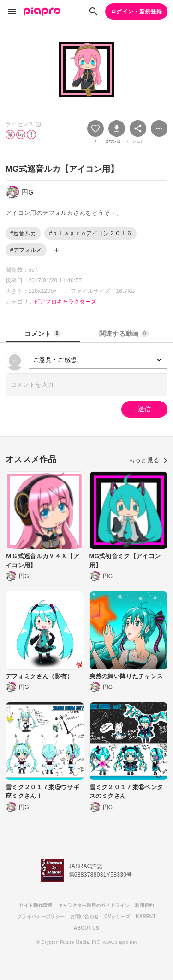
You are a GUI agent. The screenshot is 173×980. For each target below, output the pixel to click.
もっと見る (148, 460)
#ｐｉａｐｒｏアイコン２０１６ (90, 233)
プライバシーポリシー (41, 916)
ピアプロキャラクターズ (66, 302)
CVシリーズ (117, 916)
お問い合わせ (84, 916)
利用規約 (144, 905)
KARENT (146, 916)
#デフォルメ (26, 250)
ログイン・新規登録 (136, 12)
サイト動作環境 (36, 905)
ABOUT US (86, 928)
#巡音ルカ (23, 233)
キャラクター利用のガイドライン (94, 905)
